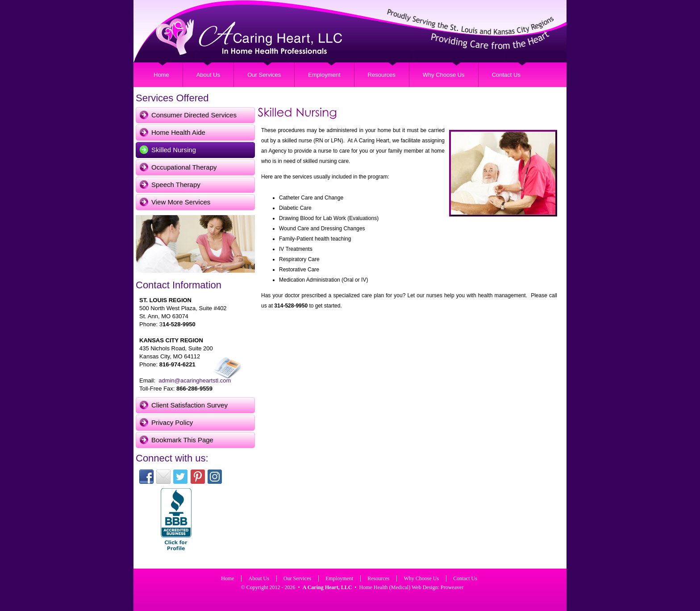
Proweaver (452, 587)
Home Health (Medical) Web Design (399, 587)
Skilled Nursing (174, 150)
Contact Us (506, 75)
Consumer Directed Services (194, 115)
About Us (208, 75)
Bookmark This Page (182, 440)
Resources (382, 75)
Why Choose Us (444, 75)
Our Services (264, 75)
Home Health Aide (178, 132)
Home (161, 75)
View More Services (181, 202)
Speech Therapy (176, 185)
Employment (324, 75)
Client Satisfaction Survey (190, 405)
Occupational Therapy (184, 167)
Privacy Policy (172, 422)
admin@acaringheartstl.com (195, 380)
